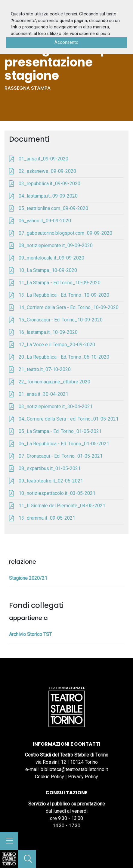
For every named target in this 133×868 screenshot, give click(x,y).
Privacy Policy (83, 777)
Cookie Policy (49, 777)
